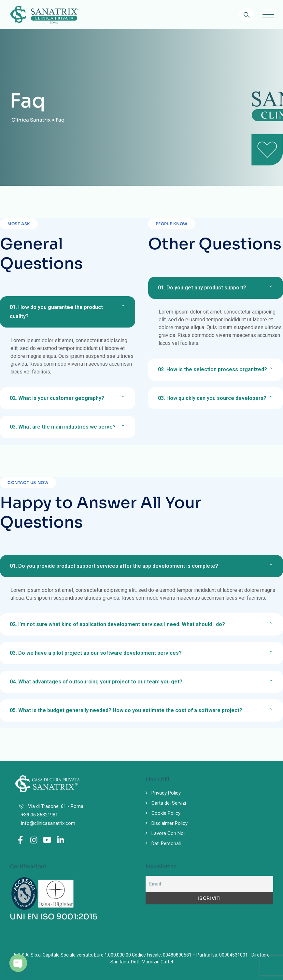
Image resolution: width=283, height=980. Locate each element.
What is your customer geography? (57, 398)
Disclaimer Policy (170, 823)
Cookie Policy (166, 813)
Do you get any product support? (202, 288)
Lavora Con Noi (168, 833)
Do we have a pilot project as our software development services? (96, 653)
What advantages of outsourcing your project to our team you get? (96, 682)
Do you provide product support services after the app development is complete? (114, 566)
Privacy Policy (166, 793)
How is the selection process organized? (212, 369)
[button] (68, 312)
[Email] (210, 884)
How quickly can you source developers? (212, 398)
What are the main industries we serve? (63, 427)
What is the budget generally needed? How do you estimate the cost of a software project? (126, 710)
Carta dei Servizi (169, 803)
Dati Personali (166, 843)
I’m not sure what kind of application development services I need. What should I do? (117, 624)
